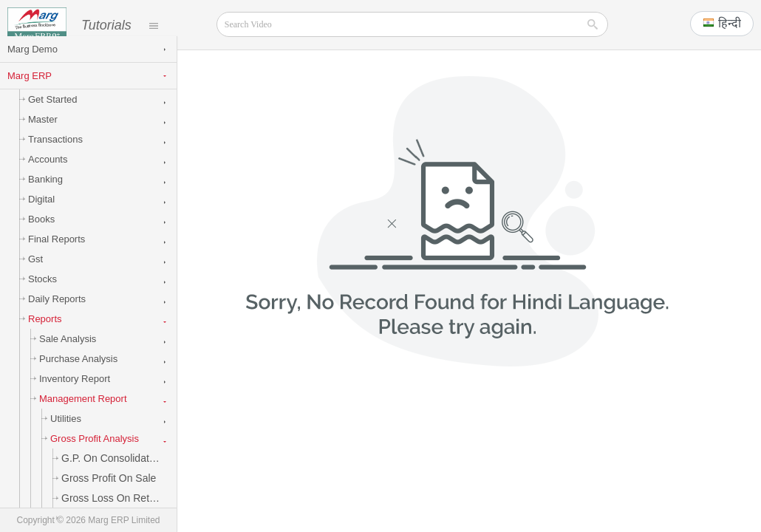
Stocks (40, 293)
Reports (42, 333)
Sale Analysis (65, 353)
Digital (39, 213)
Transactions (53, 153)
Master (40, 133)
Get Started (50, 113)
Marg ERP (30, 90)
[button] (722, 24)
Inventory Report (72, 393)
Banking (43, 193)
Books (39, 233)
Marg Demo (33, 63)
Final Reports (54, 253)
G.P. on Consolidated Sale (116, 472)
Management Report (81, 413)
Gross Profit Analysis (92, 453)
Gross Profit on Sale (106, 492)
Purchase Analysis (76, 373)
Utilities (63, 433)
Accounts (45, 173)
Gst (33, 273)
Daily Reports (54, 313)
